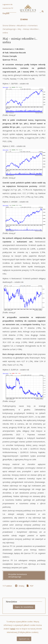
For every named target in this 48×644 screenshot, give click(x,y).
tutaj (13, 631)
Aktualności (22, 25)
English (6, 13)
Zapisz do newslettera (24, 607)
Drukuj (21, 586)
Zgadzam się (24, 641)
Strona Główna (9, 25)
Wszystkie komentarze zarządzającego (18, 575)
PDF (32, 586)
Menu (24, 19)
